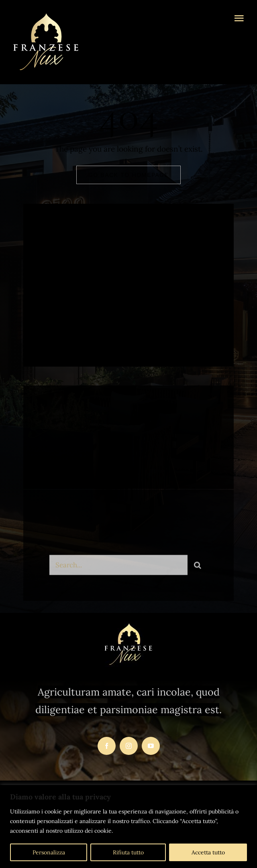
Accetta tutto (208, 852)
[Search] (198, 567)
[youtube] (151, 746)
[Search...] (118, 567)
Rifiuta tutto (128, 852)
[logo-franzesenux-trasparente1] (46, 16)
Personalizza (49, 852)
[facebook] (58, 327)
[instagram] (103, 327)
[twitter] (81, 327)
